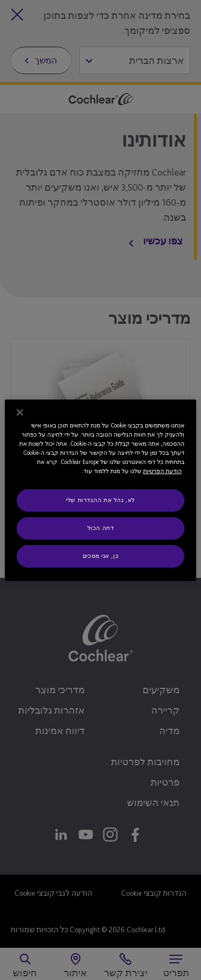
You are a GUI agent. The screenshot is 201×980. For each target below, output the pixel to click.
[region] (100, 490)
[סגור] (20, 412)
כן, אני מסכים (100, 556)
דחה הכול (101, 528)
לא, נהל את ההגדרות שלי (100, 500)
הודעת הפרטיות (162, 471)
